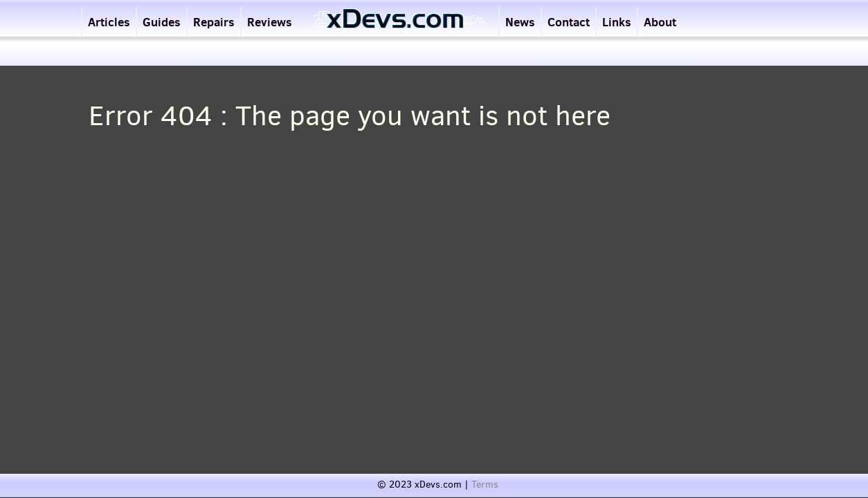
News (520, 22)
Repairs (214, 22)
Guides (162, 22)
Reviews (270, 22)
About (660, 22)
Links (617, 22)
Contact (569, 22)
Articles (109, 22)
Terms (485, 485)
